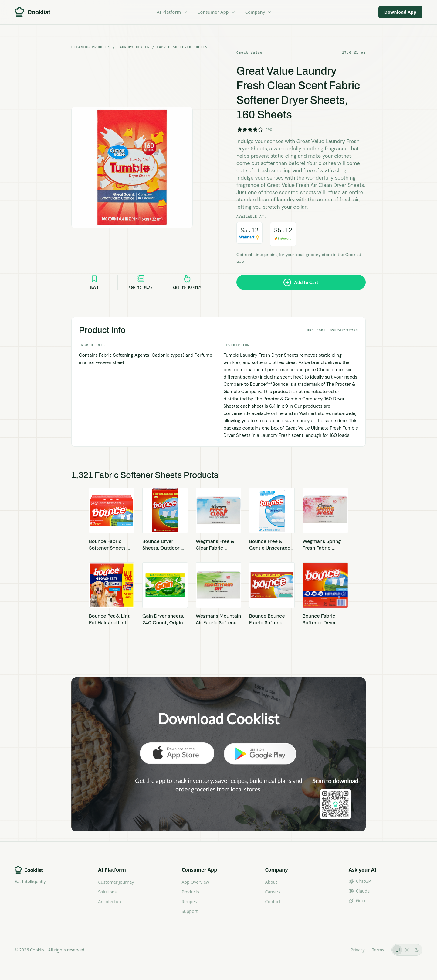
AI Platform (172, 12)
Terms (378, 950)
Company (259, 12)
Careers (273, 892)
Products (190, 892)
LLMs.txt (335, 950)
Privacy (358, 950)
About (271, 882)
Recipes (189, 901)
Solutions (107, 892)
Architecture (110, 901)
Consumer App (216, 12)
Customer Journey (116, 882)
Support (190, 911)
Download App (400, 12)
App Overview (195, 882)
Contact (273, 901)
